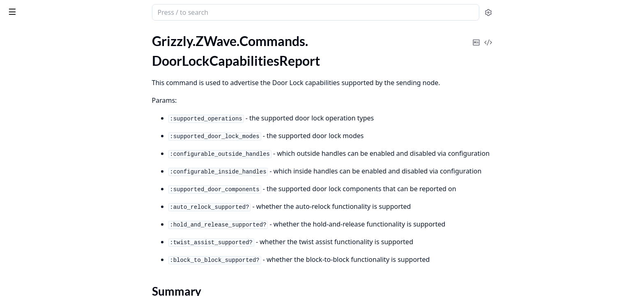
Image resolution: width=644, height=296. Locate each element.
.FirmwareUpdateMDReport (46, 247)
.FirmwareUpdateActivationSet (50, 236)
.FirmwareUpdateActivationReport (55, 225)
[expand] (115, 43)
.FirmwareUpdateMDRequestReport (58, 269)
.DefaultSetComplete (36, 52)
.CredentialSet (26, 41)
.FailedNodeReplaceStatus (43, 202)
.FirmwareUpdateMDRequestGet (53, 258)
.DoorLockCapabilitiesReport (47, 64)
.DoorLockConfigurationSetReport (55, 103)
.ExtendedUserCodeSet (39, 147)
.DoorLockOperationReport (45, 114)
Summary (28, 78)
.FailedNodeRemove (34, 169)
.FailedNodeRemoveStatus (43, 180)
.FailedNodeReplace (34, 191)
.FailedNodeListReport (38, 158)
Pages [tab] (15, 34)
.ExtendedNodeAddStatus (43, 125)
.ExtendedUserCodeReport (44, 136)
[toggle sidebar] (113, 12)
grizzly (40, 8)
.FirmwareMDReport (35, 214)
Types (23, 88)
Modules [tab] (49, 34)
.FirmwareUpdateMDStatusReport (55, 280)
